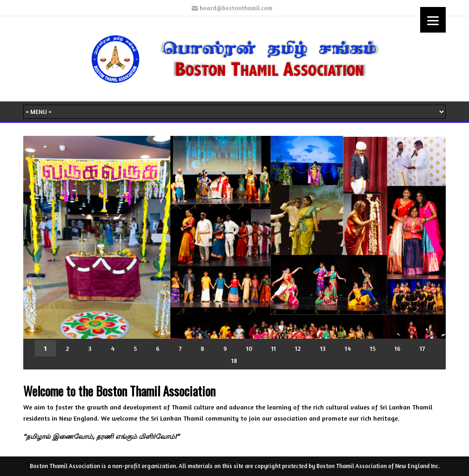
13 (323, 348)
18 (234, 360)
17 (422, 348)
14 (348, 348)
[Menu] (433, 20)
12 (298, 348)
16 (398, 348)
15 (373, 348)
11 (274, 348)
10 (249, 348)
